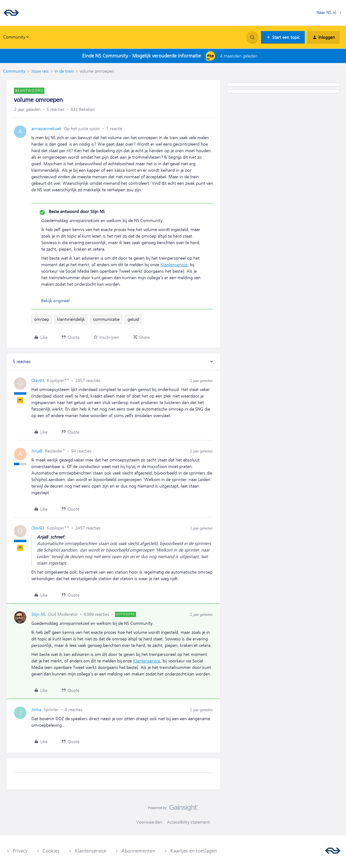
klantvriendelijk (71, 319)
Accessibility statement (188, 822)
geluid (133, 319)
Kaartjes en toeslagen (194, 851)
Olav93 (38, 380)
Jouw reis (40, 71)
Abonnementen (138, 851)
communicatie (106, 319)
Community (14, 71)
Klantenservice (174, 265)
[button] (283, 37)
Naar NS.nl (326, 12)
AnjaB (37, 451)
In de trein (64, 71)
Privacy (20, 851)
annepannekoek (46, 129)
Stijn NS (38, 614)
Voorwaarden (149, 822)
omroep (42, 319)
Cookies (51, 851)
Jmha (36, 710)
